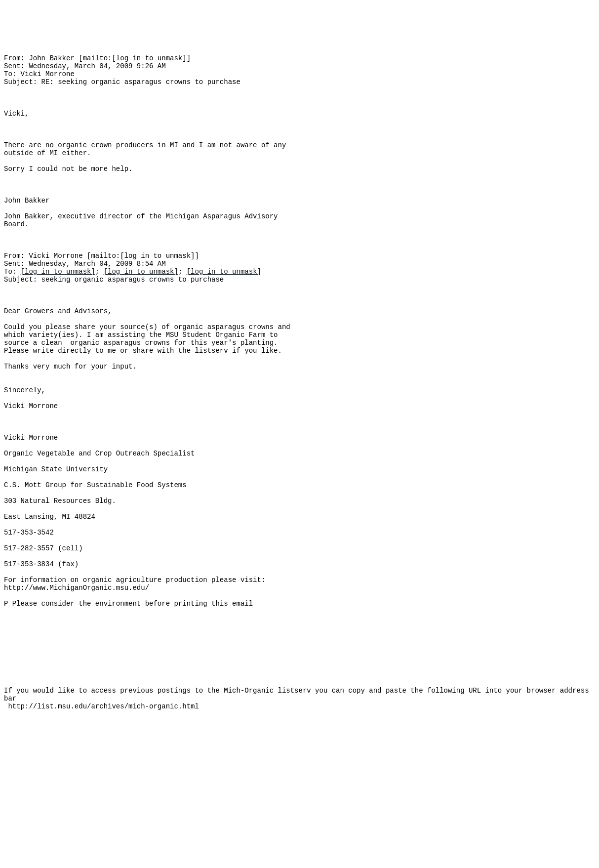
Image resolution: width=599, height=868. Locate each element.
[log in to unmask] (58, 321)
